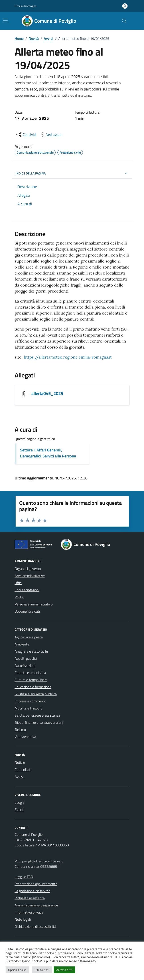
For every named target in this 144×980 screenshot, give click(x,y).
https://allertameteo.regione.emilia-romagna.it (68, 357)
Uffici (18, 583)
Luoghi (20, 802)
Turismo (20, 729)
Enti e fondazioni (27, 590)
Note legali (23, 919)
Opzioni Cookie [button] (17, 970)
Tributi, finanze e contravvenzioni (39, 722)
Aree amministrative (30, 576)
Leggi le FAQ (24, 877)
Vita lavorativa (25, 737)
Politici (19, 597)
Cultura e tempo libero (31, 680)
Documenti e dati (27, 611)
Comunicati (23, 770)
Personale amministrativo (34, 604)
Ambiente (22, 644)
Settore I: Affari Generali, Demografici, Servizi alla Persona (48, 453)
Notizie (20, 762)
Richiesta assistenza (30, 898)
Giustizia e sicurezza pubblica (36, 694)
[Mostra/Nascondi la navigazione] (5, 20)
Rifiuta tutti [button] (42, 970)
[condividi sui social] (26, 134)
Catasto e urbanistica (30, 673)
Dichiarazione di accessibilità (35, 926)
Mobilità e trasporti (29, 708)
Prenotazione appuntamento (36, 884)
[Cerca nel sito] (124, 21)
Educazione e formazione (33, 687)
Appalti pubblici (26, 658)
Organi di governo (28, 569)
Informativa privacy (29, 912)
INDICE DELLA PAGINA (72, 173)
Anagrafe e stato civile (31, 651)
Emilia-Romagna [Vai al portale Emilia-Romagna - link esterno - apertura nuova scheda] (26, 6)
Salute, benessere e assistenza (37, 715)
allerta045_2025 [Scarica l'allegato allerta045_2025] (47, 393)
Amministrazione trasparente (36, 905)
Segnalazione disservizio (32, 891)
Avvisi (19, 777)
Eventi (19, 810)
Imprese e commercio (30, 701)
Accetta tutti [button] (64, 970)
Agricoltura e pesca (29, 637)
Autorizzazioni (25, 665)
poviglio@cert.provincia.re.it (43, 861)
